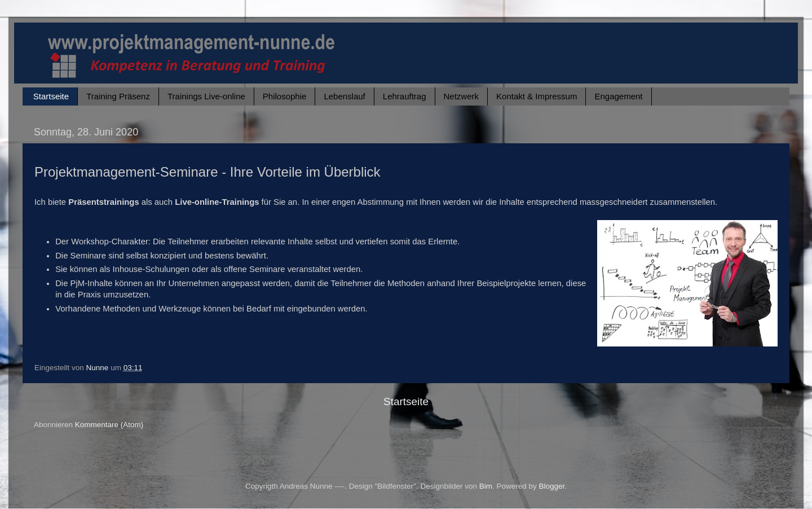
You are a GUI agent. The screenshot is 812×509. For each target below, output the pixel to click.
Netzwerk (462, 96)
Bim (486, 486)
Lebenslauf (344, 96)
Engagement (618, 96)
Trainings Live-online (206, 96)
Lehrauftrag (405, 96)
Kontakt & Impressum (537, 96)
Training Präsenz (118, 96)
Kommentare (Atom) (109, 425)
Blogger (552, 486)
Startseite (51, 96)
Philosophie (285, 96)
